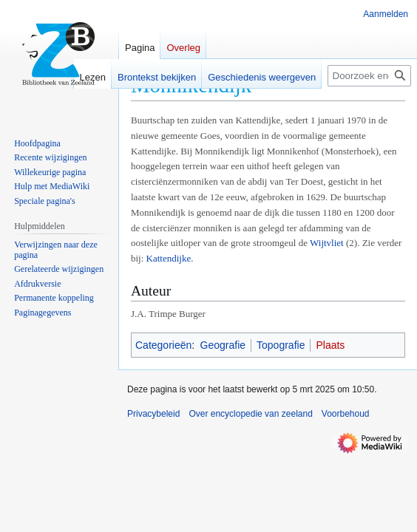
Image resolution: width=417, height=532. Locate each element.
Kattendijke (169, 258)
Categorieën (163, 345)
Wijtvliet (327, 243)
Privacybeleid (153, 414)
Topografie (281, 345)
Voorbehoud (346, 414)
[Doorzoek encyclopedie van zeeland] (369, 76)
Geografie (223, 345)
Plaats (330, 345)
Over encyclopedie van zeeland (250, 414)
